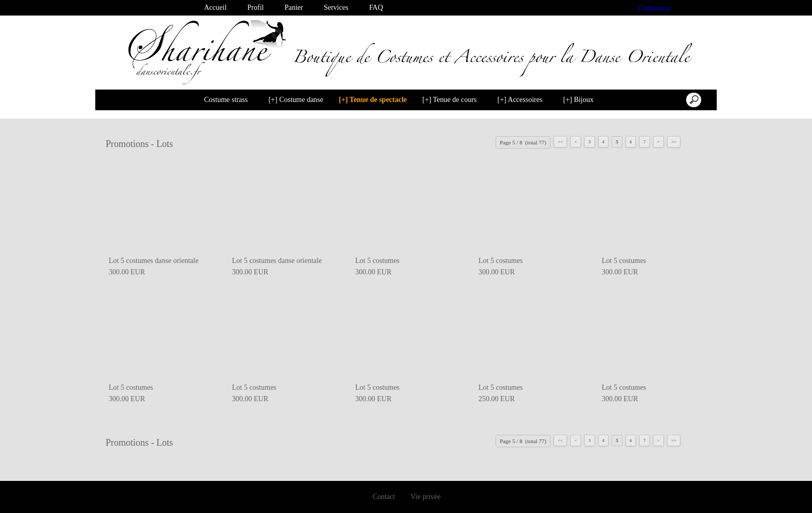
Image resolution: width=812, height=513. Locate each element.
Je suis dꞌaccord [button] (761, 494)
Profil (256, 8)
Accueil (215, 8)
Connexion (654, 8)
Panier (294, 8)
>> (674, 142)
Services (336, 8)
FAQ (376, 8)
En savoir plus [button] (348, 494)
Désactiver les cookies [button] (674, 494)
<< (560, 142)
